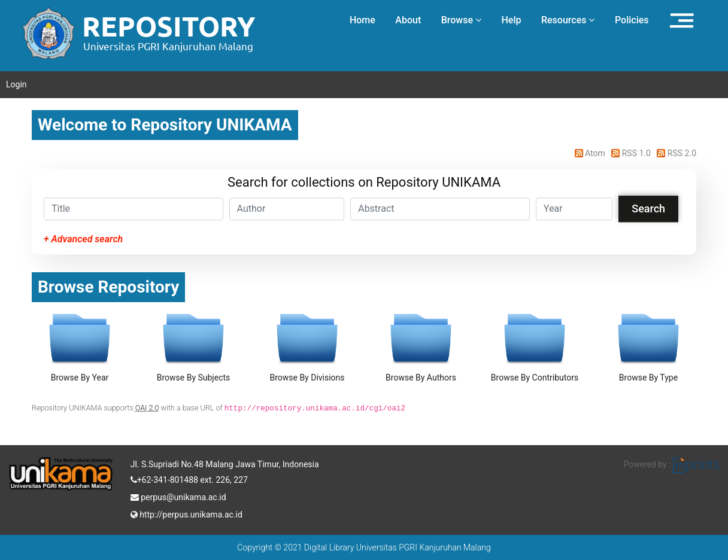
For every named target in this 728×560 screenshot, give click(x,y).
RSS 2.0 (674, 153)
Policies (632, 20)
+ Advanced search (83, 239)
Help (511, 20)
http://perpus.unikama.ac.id (186, 513)
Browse (461, 20)
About (408, 20)
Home (363, 20)
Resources (568, 20)
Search (648, 209)
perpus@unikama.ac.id (178, 496)
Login (16, 84)
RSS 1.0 (630, 153)
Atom (589, 153)
